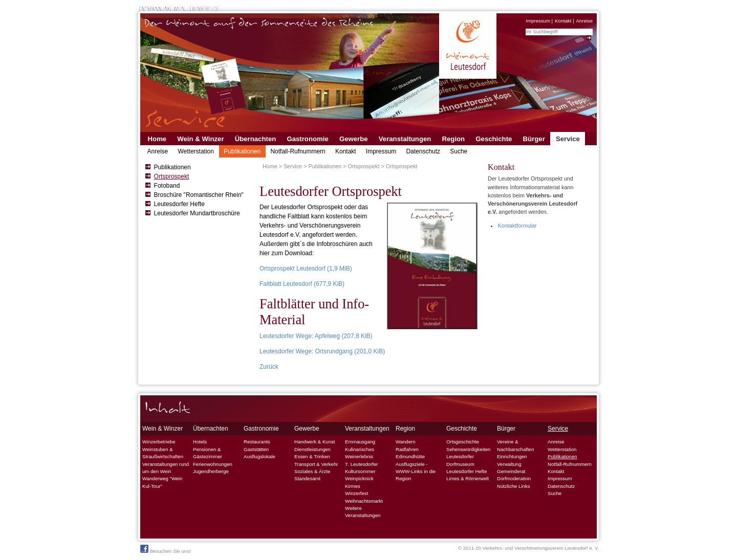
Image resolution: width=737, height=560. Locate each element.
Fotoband (167, 186)
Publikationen (242, 151)
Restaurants (257, 442)
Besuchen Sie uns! (166, 549)
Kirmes (353, 486)
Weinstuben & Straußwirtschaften (163, 453)
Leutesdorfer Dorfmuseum (460, 460)
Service (568, 139)
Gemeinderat (511, 471)
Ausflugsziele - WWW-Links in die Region (416, 472)
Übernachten (256, 139)
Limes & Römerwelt (468, 478)
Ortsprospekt (172, 176)
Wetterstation (196, 151)
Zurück (269, 367)
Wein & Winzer (200, 139)
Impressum (538, 21)
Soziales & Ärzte (312, 471)
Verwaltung (509, 464)
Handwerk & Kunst (315, 442)
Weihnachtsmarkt (364, 501)
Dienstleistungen (312, 449)
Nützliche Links (514, 486)
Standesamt (307, 478)
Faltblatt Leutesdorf (302, 284)
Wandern (406, 442)
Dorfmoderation (514, 478)
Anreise (584, 21)
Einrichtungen (512, 456)
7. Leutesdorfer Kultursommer (362, 468)
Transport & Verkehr (316, 464)
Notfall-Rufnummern (298, 151)
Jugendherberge (211, 471)
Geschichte (494, 139)
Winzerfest (356, 493)
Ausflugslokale (259, 456)
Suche (459, 151)
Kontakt (563, 21)
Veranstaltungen (405, 139)
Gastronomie (307, 139)
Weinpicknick (359, 478)
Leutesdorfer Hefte (179, 204)
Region (453, 139)
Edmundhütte (410, 456)
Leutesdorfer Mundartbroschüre (197, 213)
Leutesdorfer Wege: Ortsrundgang (322, 351)
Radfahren (407, 449)
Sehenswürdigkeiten (468, 449)
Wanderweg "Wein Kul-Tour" (162, 482)
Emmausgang (360, 442)
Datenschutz (423, 151)
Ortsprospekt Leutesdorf (306, 268)
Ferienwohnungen (213, 464)
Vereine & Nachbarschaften (516, 445)
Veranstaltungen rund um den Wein (166, 468)
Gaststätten (256, 449)
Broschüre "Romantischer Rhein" (199, 195)
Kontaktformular (517, 226)
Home (157, 139)
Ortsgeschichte (463, 442)
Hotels (200, 442)
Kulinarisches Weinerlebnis (360, 453)
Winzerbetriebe (159, 442)
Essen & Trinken (312, 456)
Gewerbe (354, 139)
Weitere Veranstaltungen (363, 512)
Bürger (534, 139)
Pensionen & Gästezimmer (208, 453)
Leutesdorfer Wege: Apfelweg (316, 336)
